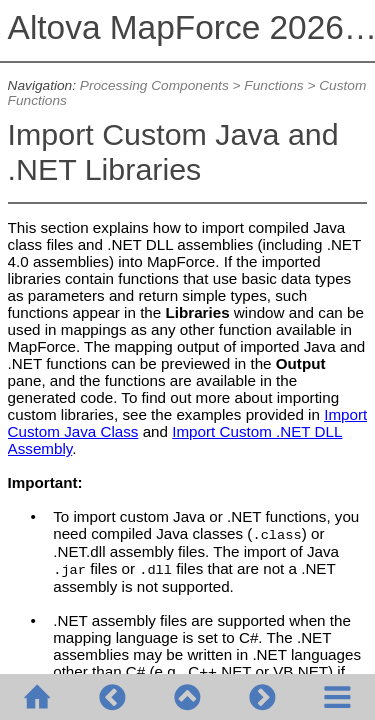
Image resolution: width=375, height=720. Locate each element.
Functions (273, 85)
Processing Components (154, 85)
